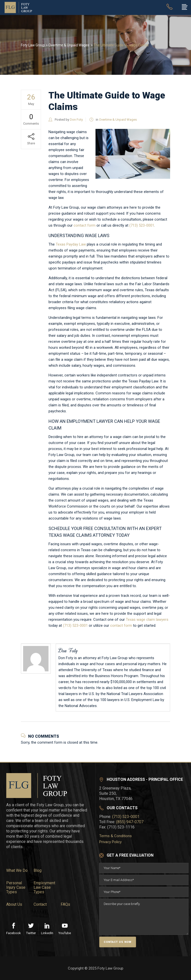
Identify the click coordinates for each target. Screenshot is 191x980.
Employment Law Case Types (44, 888)
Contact (40, 904)
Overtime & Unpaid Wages (69, 45)
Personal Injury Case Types (16, 888)
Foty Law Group (33, 45)
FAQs (65, 904)
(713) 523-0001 (142, 225)
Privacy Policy (110, 842)
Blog (38, 871)
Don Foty (76, 120)
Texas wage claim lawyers (147, 620)
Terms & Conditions (116, 836)
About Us (14, 904)
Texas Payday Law (71, 244)
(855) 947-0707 (130, 822)
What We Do (17, 871)
